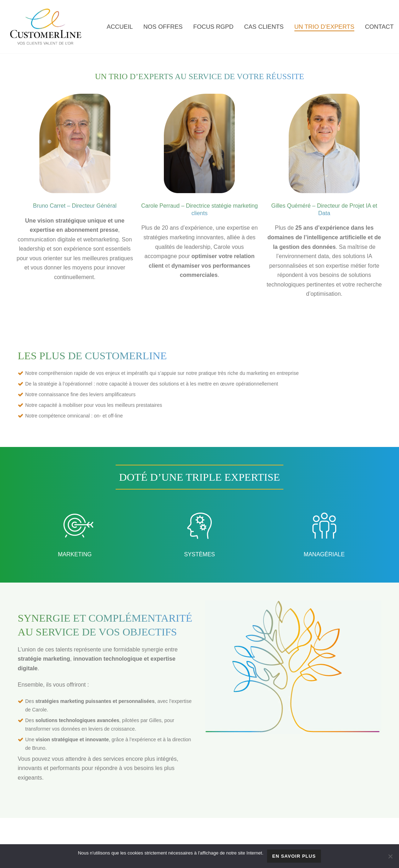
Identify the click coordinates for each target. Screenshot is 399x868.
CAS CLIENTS (264, 27)
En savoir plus (294, 856)
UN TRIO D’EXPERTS (324, 27)
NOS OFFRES (163, 27)
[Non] (390, 856)
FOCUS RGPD (213, 27)
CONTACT (379, 27)
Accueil (120, 27)
